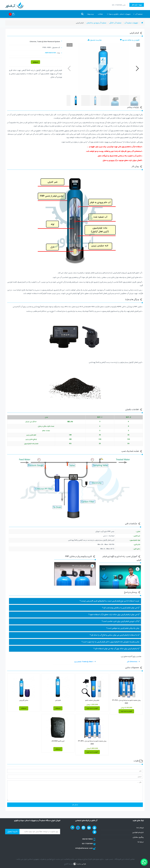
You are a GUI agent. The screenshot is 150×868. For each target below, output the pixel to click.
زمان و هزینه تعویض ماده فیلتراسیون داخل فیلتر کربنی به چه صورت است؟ (110, 642)
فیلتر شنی (58, 700)
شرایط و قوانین (138, 832)
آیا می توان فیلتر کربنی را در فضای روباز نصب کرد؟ (121, 608)
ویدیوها (90, 14)
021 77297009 (87, 844)
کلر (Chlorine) (132, 662)
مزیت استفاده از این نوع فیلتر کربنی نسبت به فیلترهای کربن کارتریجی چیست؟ (109, 601)
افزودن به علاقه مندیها (130, 40)
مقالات (100, 14)
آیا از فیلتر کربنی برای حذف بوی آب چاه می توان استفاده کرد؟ (116, 649)
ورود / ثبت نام (137, 5)
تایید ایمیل (12, 831)
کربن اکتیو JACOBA (58, 741)
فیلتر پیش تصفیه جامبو (92, 700)
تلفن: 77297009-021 (119, 5)
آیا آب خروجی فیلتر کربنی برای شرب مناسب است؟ (120, 621)
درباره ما (141, 842)
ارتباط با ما (140, 828)
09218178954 (88, 839)
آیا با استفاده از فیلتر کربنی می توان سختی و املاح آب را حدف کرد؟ (114, 635)
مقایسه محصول (95, 40)
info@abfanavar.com (84, 848)
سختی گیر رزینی (24, 700)
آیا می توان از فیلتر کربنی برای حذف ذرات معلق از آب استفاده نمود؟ (114, 615)
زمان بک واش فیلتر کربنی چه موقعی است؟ (123, 628)
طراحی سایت (81, 864)
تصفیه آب (138, 14)
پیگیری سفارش (138, 837)
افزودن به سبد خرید (126, 711)
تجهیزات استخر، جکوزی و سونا (119, 14)
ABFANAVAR (50, 53)
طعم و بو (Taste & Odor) (84, 662)
